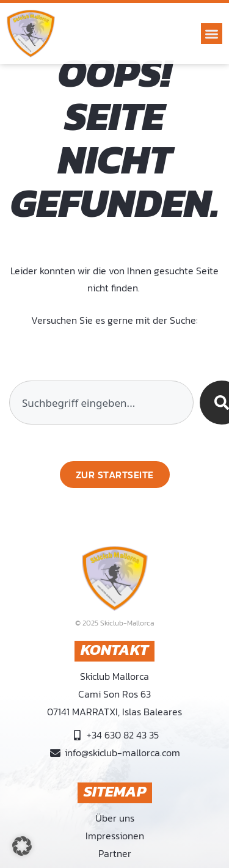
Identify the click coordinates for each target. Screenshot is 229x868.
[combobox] (101, 403)
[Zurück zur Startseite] (115, 475)
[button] (212, 34)
